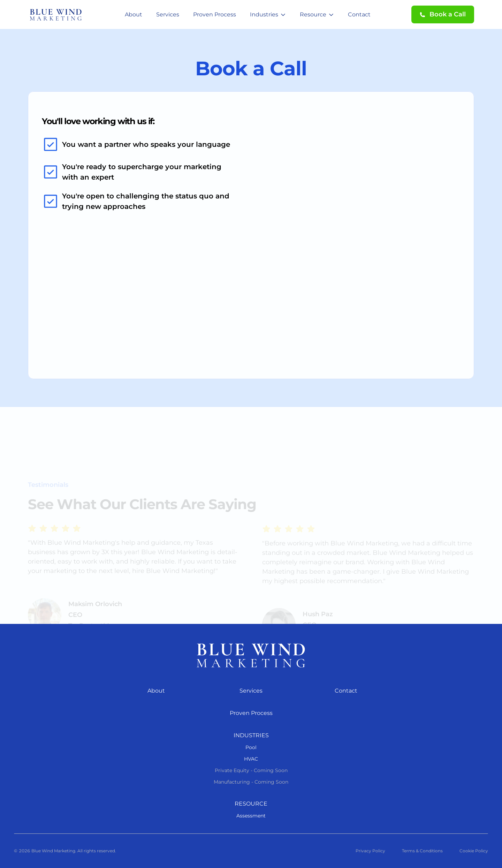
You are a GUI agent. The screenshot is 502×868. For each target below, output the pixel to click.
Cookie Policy (474, 851)
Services (168, 14)
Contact (359, 14)
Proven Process (215, 14)
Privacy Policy (370, 851)
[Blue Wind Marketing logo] (251, 655)
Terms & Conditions (422, 851)
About (134, 14)
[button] (443, 14)
